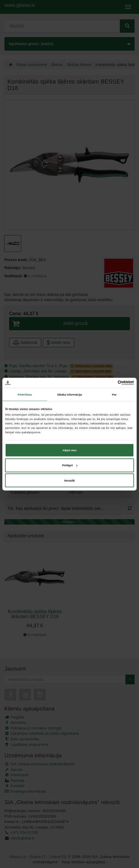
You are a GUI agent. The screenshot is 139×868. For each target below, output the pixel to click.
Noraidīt (69, 480)
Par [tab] (114, 394)
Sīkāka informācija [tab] (69, 394)
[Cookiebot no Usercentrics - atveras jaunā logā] (108, 383)
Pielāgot (70, 465)
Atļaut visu (69, 450)
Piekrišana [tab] (25, 394)
